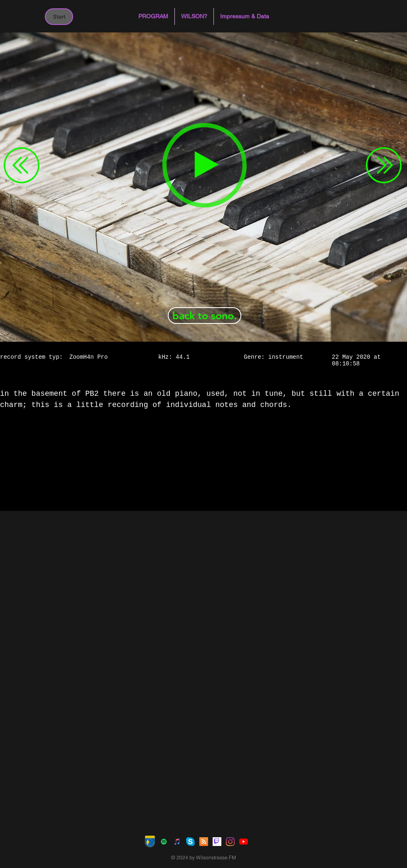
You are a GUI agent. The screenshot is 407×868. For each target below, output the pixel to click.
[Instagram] (230, 842)
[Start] (59, 17)
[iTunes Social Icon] (177, 842)
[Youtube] (244, 842)
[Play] (205, 165)
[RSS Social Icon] (204, 842)
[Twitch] (217, 842)
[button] (153, 16)
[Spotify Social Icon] (164, 842)
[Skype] (190, 842)
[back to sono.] (205, 316)
